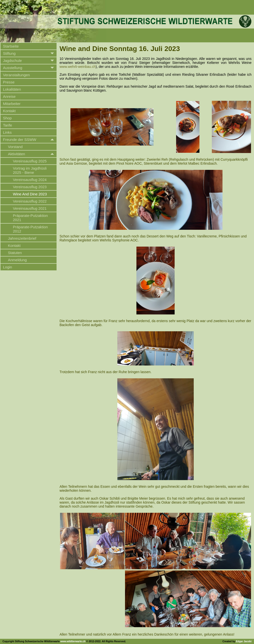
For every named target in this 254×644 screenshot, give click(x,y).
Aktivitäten (16, 154)
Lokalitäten (12, 89)
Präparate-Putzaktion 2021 (30, 218)
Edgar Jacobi (244, 641)
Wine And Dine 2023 (30, 194)
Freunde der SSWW (20, 140)
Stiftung (9, 53)
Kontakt (9, 111)
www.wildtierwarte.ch (73, 641)
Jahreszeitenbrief (22, 238)
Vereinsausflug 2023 (30, 187)
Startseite (11, 46)
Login (8, 267)
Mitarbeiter (12, 104)
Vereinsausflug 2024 (30, 180)
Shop (7, 118)
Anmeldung (17, 260)
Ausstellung (13, 68)
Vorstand (15, 147)
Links (7, 132)
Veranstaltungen (16, 75)
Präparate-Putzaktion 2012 (30, 229)
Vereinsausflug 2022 (30, 201)
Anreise (9, 96)
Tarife (8, 125)
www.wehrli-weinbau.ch (78, 67)
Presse (9, 82)
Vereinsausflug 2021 (30, 208)
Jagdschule (12, 61)
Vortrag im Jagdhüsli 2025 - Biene (30, 170)
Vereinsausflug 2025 (30, 161)
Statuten (15, 253)
